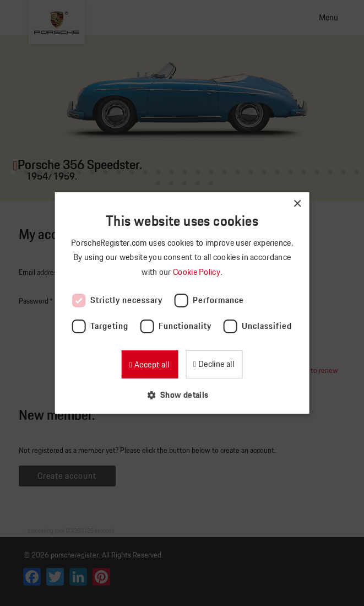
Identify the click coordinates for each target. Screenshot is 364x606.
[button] (182, 395)
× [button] (297, 204)
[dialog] (182, 303)
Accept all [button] (151, 364)
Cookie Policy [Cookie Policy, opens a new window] (197, 272)
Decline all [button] (215, 364)
